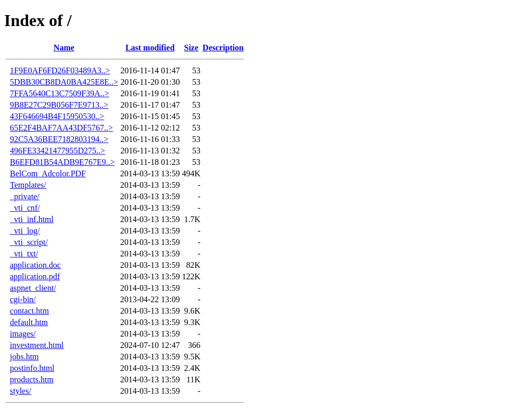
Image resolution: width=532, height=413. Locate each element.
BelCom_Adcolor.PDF (48, 173)
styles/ (21, 391)
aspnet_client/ (33, 288)
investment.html (37, 345)
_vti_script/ (29, 242)
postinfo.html (32, 368)
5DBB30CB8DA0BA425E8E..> (64, 82)
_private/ (25, 196)
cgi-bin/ (23, 299)
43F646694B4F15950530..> (57, 116)
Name (64, 48)
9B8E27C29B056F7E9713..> (59, 105)
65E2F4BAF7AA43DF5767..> (61, 128)
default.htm (29, 322)
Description (223, 48)
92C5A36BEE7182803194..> (59, 139)
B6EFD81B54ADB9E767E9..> (62, 162)
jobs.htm (24, 357)
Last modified (150, 48)
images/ (23, 334)
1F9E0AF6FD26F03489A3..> (60, 70)
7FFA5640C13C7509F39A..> (59, 93)
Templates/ (28, 185)
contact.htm (29, 311)
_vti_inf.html (32, 219)
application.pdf (35, 276)
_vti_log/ (25, 231)
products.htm (32, 379)
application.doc (35, 265)
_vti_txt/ (24, 254)
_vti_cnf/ (25, 208)
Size (191, 48)
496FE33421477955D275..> (57, 151)
